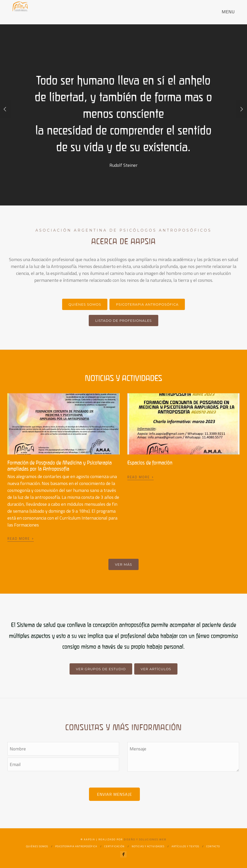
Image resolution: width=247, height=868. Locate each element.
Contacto (213, 846)
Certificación (114, 846)
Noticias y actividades (148, 846)
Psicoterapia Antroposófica (147, 304)
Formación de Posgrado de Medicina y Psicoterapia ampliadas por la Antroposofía (60, 466)
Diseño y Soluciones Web (145, 839)
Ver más (123, 564)
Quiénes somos (85, 304)
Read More (21, 538)
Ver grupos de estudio (101, 669)
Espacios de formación (150, 463)
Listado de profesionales (123, 321)
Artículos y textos (185, 846)
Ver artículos (156, 669)
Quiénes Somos (37, 846)
